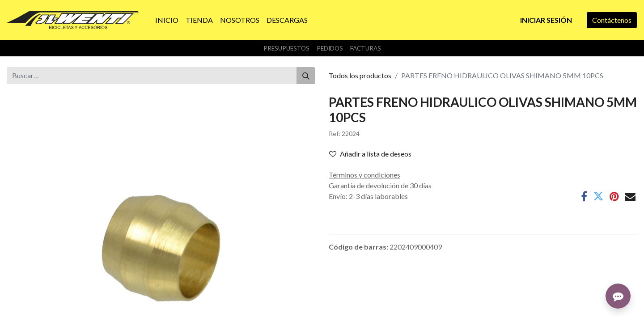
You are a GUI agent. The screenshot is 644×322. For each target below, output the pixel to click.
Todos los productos (360, 75)
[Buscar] (306, 76)
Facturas (366, 48)
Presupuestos (286, 48)
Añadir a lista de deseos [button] (370, 154)
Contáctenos (612, 20)
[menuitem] (167, 20)
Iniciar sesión (546, 20)
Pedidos (330, 48)
